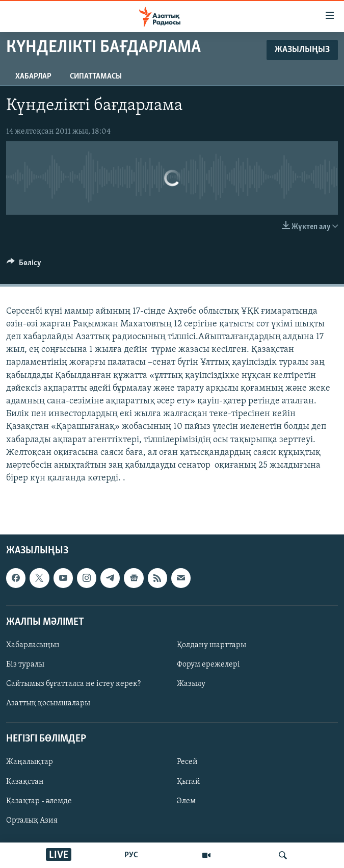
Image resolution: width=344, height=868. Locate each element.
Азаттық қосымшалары (48, 703)
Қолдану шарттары (211, 645)
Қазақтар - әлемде (39, 801)
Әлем (186, 801)
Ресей (187, 762)
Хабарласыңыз (33, 645)
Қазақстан (25, 782)
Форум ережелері (208, 665)
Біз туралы (25, 665)
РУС (131, 855)
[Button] (24, 265)
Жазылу (191, 684)
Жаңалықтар (30, 762)
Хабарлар (33, 76)
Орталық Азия (32, 821)
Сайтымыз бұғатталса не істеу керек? (73, 684)
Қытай (189, 782)
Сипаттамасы (96, 76)
